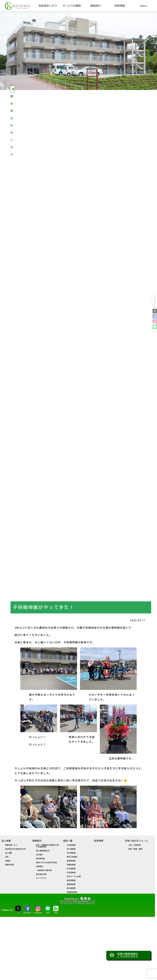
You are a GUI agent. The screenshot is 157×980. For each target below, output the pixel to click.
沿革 (7, 857)
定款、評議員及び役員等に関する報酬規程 (47, 846)
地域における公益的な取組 (46, 863)
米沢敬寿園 (71, 869)
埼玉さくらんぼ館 (74, 877)
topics (144, 6)
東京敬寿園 (71, 880)
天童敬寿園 (71, 865)
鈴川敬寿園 (71, 849)
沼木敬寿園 (71, 853)
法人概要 (9, 853)
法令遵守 (39, 855)
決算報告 (39, 866)
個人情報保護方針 (43, 851)
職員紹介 (96, 6)
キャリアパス (41, 878)
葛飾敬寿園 (71, 884)
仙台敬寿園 (71, 873)
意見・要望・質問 (135, 849)
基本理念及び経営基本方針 (16, 849)
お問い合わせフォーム (136, 841)
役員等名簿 (9, 865)
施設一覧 (68, 841)
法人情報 (6, 841)
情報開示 (37, 841)
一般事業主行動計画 (44, 870)
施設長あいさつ (48, 6)
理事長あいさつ (11, 845)
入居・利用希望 (134, 845)
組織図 (8, 861)
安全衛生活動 (41, 874)
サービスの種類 (72, 6)
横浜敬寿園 (71, 888)
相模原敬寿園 (72, 892)
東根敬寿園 (71, 861)
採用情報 (120, 6)
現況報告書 (40, 859)
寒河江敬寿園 (72, 857)
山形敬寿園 (71, 845)
